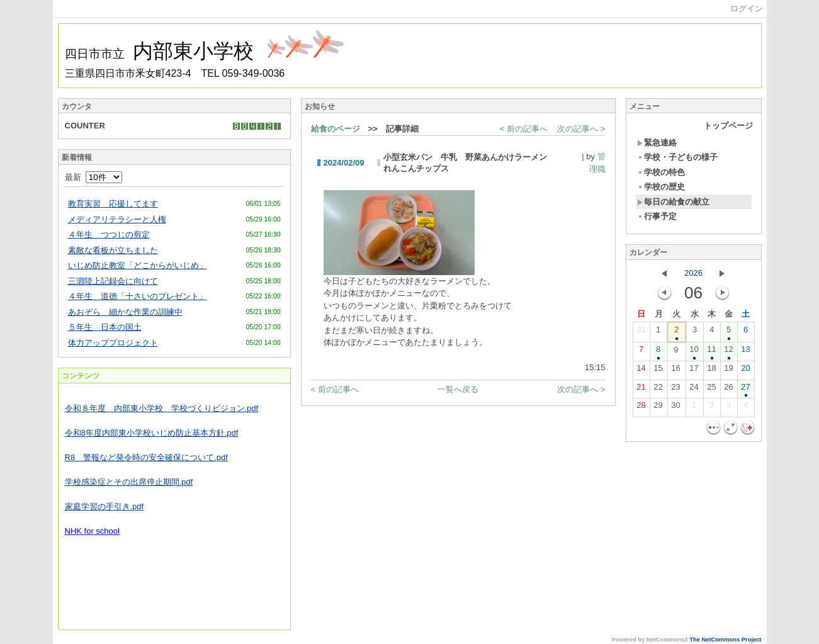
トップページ (728, 126)
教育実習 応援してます (113, 204)
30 (675, 408)
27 (745, 390)
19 (728, 371)
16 (675, 371)
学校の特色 (661, 172)
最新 (93, 177)
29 (658, 408)
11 (711, 352)
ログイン (747, 8)
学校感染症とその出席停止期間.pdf (129, 482)
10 (694, 352)
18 (711, 371)
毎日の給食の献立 (673, 202)
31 (641, 332)
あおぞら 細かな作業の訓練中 (125, 312)
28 (641, 408)
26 (728, 390)
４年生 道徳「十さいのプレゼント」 (138, 296)
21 (641, 390)
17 (694, 371)
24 (694, 390)
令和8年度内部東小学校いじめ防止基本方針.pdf (152, 433)
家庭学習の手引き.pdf (104, 506)
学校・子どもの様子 (677, 157)
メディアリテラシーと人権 (117, 219)
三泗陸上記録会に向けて (113, 281)
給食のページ (336, 129)
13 (745, 352)
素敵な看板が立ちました (113, 250)
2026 (693, 273)
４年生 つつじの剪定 (109, 234)
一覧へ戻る (458, 389)
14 (641, 371)
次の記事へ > (581, 129)
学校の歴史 (661, 187)
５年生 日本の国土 (105, 327)
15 (658, 371)
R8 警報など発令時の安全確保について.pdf (146, 457)
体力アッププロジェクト (113, 343)
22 (658, 390)
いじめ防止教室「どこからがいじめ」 (138, 265)
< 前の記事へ (524, 129)
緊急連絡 (657, 143)
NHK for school (92, 531)
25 (711, 390)
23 (675, 390)
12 (728, 352)
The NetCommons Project (725, 640)
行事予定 (657, 216)
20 (745, 371)
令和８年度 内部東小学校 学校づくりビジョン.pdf (162, 408)
